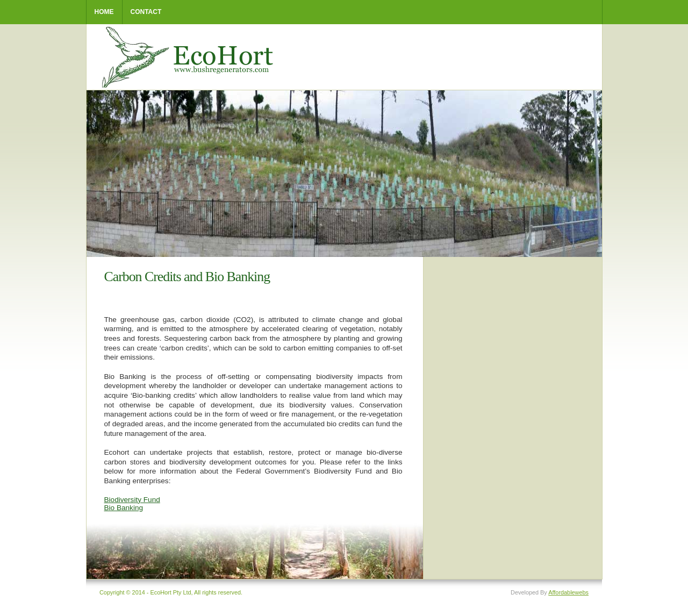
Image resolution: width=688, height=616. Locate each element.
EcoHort (190, 57)
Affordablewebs (568, 592)
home (104, 12)
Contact (146, 12)
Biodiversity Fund (132, 500)
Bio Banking (124, 508)
